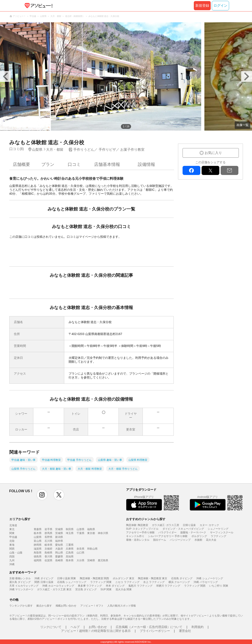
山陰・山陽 (16, 553)
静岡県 (38, 545)
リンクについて (51, 627)
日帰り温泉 (189, 525)
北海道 (13, 525)
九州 (12, 560)
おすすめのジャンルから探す (146, 519)
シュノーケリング (218, 529)
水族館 (198, 540)
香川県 (48, 557)
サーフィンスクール (222, 532)
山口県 (80, 553)
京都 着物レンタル (20, 578)
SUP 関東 (106, 589)
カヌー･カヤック (209, 525)
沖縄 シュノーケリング (209, 578)
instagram (42, 495)
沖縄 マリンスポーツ (21, 589)
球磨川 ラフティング (168, 586)
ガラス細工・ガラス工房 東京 (54, 589)
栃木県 (38, 533)
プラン (48, 164)
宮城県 (59, 529)
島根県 (48, 553)
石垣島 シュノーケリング (72, 582)
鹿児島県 (103, 560)
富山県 (38, 541)
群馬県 (48, 533)
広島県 (70, 553)
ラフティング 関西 (195, 586)
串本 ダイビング (115, 586)
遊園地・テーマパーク (193, 532)
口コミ (74, 164)
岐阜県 (48, 545)
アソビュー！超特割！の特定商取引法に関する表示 (96, 631)
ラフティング (218, 536)
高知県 (70, 557)
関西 (12, 549)
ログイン (220, 6)
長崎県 (59, 560)
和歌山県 (92, 549)
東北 (12, 529)
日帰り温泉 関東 (67, 578)
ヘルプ (75, 627)
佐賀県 (48, 560)
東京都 (91, 533)
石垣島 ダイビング (182, 578)
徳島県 (38, 557)
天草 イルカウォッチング (24, 586)
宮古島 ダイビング (86, 589)
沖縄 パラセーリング (206, 582)
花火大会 (211, 540)
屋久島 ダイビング (20, 582)
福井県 (59, 541)
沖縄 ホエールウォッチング (58, 586)
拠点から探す (44, 606)
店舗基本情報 (107, 164)
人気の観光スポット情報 (122, 606)
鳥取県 (38, 553)
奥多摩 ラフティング (90, 586)
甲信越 (13, 537)
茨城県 (59, 533)
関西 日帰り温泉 (44, 582)
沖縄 (12, 564)
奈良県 (80, 549)
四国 (12, 557)
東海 (12, 545)
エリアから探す (20, 519)
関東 (12, 533)
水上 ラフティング (154, 582)
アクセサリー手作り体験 (140, 532)
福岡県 (38, 560)
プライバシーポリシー (155, 631)
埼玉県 (70, 533)
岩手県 (48, 529)
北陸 (12, 541)
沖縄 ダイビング (44, 578)
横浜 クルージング (179, 582)
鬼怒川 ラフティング (140, 586)
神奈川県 (103, 533)
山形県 (80, 529)
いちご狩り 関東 (219, 586)
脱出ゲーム (160, 540)
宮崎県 (91, 560)
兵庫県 (70, 549)
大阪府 (59, 549)
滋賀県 (38, 549)
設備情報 (146, 164)
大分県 (80, 560)
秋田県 (70, 529)
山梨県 (38, 537)
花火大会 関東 (124, 589)
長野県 (48, 537)
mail (230, 170)
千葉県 (80, 533)
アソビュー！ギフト (92, 606)
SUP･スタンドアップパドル (142, 529)
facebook (191, 170)
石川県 (48, 541)
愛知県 (59, 545)
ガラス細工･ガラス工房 (165, 525)
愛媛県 (59, 557)
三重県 (70, 545)
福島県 (91, 529)
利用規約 (197, 627)
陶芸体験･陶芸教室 (137, 525)
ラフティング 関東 (101, 582)
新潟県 (59, 537)
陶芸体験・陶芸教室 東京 (153, 578)
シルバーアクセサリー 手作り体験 (168, 536)
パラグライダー (167, 532)
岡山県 (59, 553)
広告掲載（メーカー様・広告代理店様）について (149, 627)
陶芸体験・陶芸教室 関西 (94, 578)
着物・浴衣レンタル (138, 540)
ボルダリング (199, 536)
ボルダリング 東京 (123, 578)
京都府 (48, 549)
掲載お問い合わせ (66, 606)
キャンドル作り (135, 536)
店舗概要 (21, 164)
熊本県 (70, 560)
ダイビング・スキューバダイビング (183, 529)
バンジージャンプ (180, 540)
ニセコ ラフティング (127, 582)
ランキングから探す (21, 606)
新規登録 (202, 6)
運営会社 (185, 631)
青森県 (38, 529)
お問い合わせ (98, 627)
